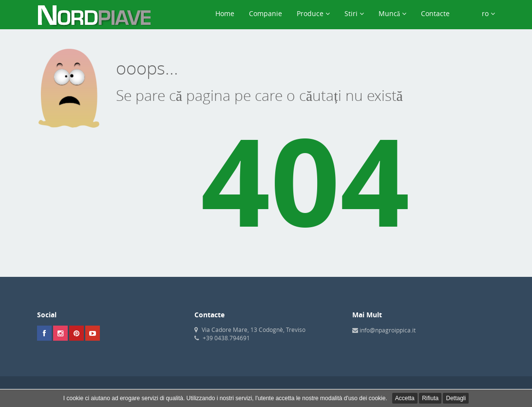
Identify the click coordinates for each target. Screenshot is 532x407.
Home (225, 13)
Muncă (392, 13)
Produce (313, 13)
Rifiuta (430, 398)
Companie (266, 13)
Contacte (435, 13)
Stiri (354, 13)
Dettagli (456, 398)
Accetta (405, 398)
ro (480, 13)
